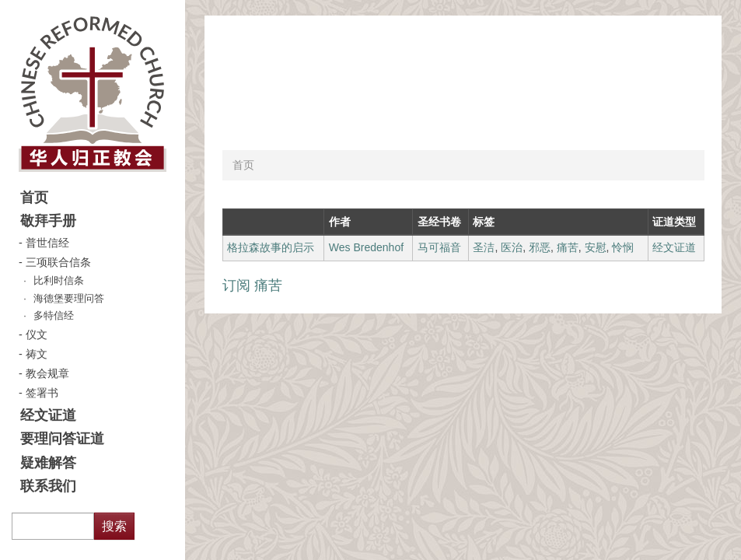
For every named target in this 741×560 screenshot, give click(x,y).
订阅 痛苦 (252, 285)
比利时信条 (59, 281)
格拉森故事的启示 (271, 247)
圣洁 (484, 247)
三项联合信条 (58, 262)
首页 (34, 198)
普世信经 (47, 243)
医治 (512, 247)
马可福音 (439, 247)
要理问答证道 (62, 439)
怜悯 (623, 247)
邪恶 (540, 247)
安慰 (596, 247)
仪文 (37, 334)
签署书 (42, 393)
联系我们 (48, 486)
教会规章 (47, 373)
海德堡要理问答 (69, 299)
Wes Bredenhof (366, 247)
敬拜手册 (48, 221)
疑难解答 (48, 463)
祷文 (37, 354)
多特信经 (54, 316)
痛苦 (568, 247)
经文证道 (48, 415)
